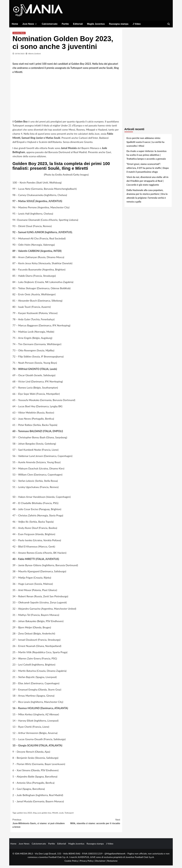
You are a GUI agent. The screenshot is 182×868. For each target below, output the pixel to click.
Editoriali (78, 24)
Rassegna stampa (119, 24)
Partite (65, 24)
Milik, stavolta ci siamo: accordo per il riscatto (93, 824)
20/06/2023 (20, 56)
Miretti (55, 815)
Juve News (30, 24)
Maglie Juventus (96, 24)
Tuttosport (69, 815)
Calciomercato (50, 24)
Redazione (112, 863)
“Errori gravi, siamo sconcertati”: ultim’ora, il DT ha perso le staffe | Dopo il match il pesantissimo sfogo (148, 170)
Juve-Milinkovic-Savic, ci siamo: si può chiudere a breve (39, 826)
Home (15, 24)
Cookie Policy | (72, 863)
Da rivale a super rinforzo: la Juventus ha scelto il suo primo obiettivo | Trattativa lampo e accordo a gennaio (147, 158)
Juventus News (19, 36)
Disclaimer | (101, 863)
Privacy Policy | (87, 863)
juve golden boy (44, 815)
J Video (137, 24)
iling (35, 815)
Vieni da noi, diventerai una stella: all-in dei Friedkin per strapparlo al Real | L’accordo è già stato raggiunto (148, 184)
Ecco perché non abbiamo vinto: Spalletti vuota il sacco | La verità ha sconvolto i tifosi (146, 145)
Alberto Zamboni (34, 56)
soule (61, 815)
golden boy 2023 (25, 815)
